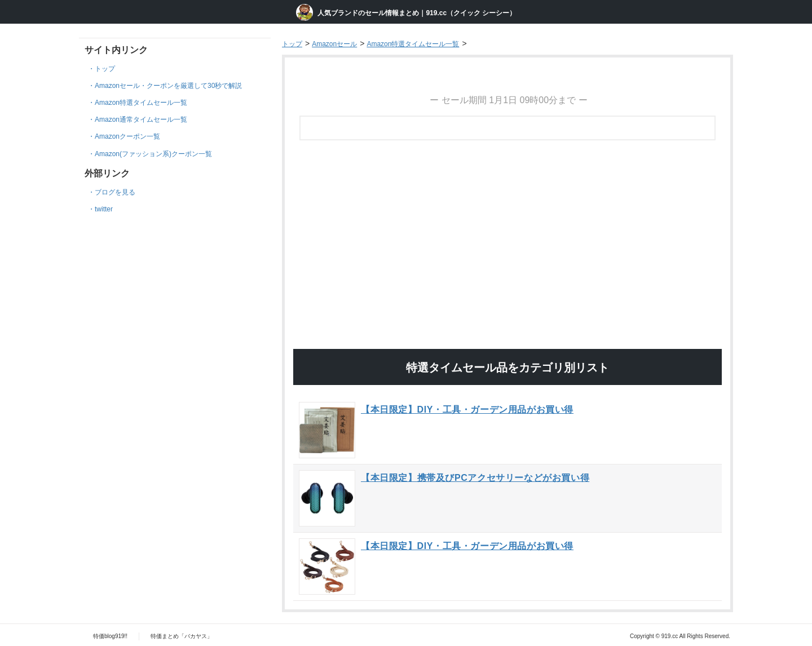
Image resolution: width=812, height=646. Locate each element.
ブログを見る (115, 192)
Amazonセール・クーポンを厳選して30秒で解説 (168, 86)
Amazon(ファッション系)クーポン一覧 (153, 154)
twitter (104, 209)
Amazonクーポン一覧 (127, 136)
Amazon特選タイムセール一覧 (141, 103)
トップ (105, 69)
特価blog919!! (110, 636)
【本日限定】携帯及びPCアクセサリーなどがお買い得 (475, 478)
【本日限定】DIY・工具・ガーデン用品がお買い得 (467, 410)
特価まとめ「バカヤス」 (182, 636)
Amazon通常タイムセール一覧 (141, 120)
